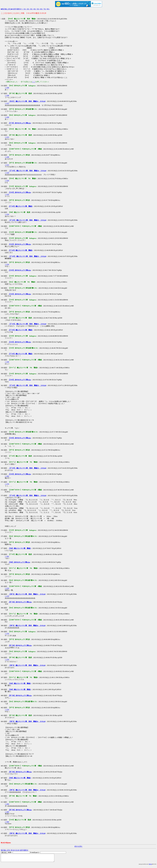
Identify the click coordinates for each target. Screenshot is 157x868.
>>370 (7, 484)
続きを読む (79, 846)
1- (22, 9)
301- (31, 9)
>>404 (7, 804)
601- (41, 9)
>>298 (7, 95)
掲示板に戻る (6, 850)
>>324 (7, 173)
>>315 (7, 103)
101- (25, 9)
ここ (34, 82)
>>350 (7, 362)
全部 (14, 9)
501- (38, 9)
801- (48, 9)
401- (35, 9)
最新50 (19, 9)
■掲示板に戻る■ (7, 9)
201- (28, 9)
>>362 (7, 476)
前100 (13, 850)
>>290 (7, 88)
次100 (17, 850)
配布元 (150, 866)
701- (45, 9)
